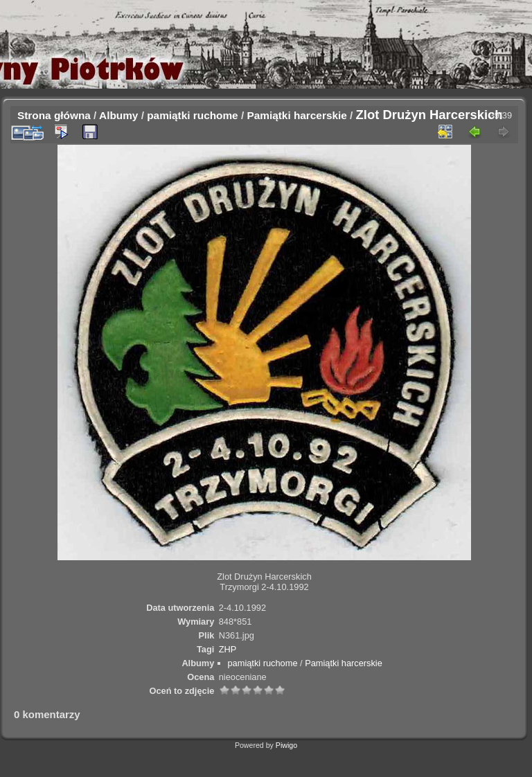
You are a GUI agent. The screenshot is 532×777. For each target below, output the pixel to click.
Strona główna (54, 115)
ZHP (228, 649)
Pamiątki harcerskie (296, 115)
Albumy (118, 115)
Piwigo (286, 745)
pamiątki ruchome (192, 115)
